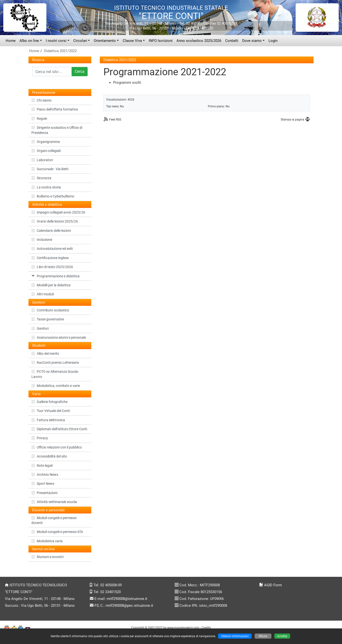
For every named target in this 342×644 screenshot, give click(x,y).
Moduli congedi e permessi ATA (57, 532)
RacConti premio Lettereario (55, 363)
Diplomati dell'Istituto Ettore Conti (59, 429)
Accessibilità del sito (49, 456)
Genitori (40, 328)
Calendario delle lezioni (51, 231)
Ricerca (38, 60)
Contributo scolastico (50, 310)
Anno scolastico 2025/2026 (199, 41)
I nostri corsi (56, 41)
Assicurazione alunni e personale (59, 337)
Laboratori (42, 160)
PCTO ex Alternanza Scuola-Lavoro (55, 374)
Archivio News (45, 475)
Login (273, 41)
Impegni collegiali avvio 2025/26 (58, 212)
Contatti (232, 41)
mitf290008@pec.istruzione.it (129, 606)
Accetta (282, 636)
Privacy (40, 438)
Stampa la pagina (292, 119)
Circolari (80, 41)
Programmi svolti (127, 83)
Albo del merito (45, 354)
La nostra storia (46, 187)
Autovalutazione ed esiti (52, 249)
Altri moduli (43, 294)
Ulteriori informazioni (235, 636)
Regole (39, 119)
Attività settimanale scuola (54, 502)
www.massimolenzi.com (183, 628)
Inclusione (42, 240)
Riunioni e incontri (47, 557)
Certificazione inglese (50, 258)
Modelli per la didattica (51, 285)
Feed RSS (115, 119)
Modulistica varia (47, 541)
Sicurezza (41, 178)
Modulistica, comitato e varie (56, 386)
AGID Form (273, 585)
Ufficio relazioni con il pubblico (57, 447)
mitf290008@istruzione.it (127, 599)
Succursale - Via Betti (50, 169)
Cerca (80, 71)
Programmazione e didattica (55, 276)
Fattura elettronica (48, 420)
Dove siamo (252, 41)
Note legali (42, 466)
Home (11, 41)
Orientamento (105, 41)
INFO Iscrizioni (161, 41)
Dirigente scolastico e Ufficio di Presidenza (57, 130)
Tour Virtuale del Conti (51, 411)
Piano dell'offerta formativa (55, 109)
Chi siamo (42, 100)
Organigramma (46, 142)
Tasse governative (48, 319)
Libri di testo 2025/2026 (52, 267)
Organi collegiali (46, 151)
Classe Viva (132, 41)
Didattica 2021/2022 (60, 51)
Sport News (43, 484)
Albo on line (29, 41)
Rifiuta (263, 636)
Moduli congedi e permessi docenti (54, 520)
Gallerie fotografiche (49, 402)
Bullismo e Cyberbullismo (53, 196)
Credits (206, 628)
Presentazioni (44, 493)
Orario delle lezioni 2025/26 (55, 221)
